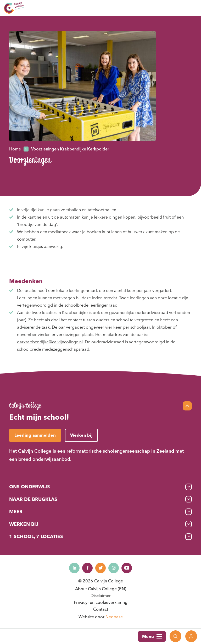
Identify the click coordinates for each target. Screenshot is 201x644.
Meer (16, 512)
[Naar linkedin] (74, 568)
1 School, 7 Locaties (36, 536)
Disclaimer (101, 596)
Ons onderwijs (30, 487)
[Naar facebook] (87, 568)
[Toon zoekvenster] (175, 636)
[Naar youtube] (127, 568)
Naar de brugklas (33, 499)
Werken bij (24, 524)
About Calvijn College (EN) (101, 589)
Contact (101, 609)
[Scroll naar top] (187, 406)
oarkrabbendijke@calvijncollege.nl (50, 342)
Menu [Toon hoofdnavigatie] (152, 636)
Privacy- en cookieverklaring (101, 602)
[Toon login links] (191, 636)
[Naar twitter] (100, 568)
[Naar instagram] (114, 568)
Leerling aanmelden (35, 435)
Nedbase (114, 617)
